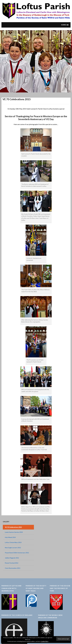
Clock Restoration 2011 (13, 568)
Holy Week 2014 (10, 537)
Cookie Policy (45, 641)
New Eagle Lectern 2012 (13, 548)
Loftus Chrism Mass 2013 (13, 542)
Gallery (6, 522)
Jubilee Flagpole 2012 (12, 558)
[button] (65, 25)
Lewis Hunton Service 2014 (14, 532)
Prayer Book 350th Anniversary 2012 (17, 553)
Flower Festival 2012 (12, 563)
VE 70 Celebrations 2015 (13, 527)
